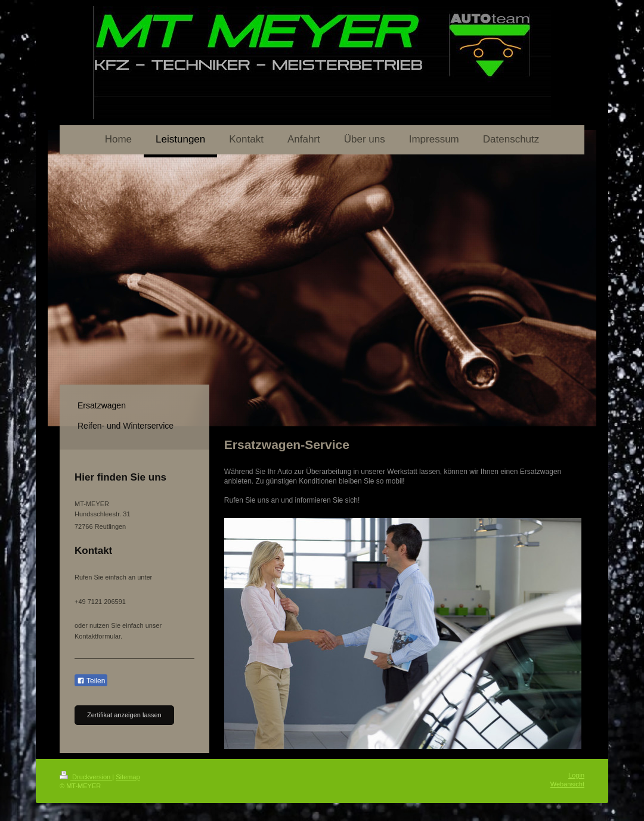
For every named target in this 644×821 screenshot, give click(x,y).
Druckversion (86, 777)
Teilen (91, 681)
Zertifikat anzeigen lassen (124, 715)
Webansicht (567, 784)
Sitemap (128, 777)
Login (576, 775)
